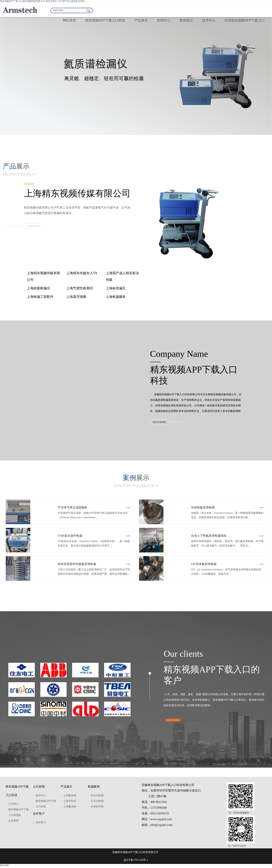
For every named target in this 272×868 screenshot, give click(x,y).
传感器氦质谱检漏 (227, 510)
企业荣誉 (13, 825)
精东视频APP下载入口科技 (105, 20)
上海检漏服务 (116, 297)
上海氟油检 (70, 811)
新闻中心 (164, 20)
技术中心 (209, 20)
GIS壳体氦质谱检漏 (227, 567)
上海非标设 (70, 805)
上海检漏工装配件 (40, 297)
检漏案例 (94, 791)
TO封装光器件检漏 (94, 538)
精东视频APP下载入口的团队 (18, 816)
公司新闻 (39, 791)
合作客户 (39, 818)
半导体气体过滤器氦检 (94, 510)
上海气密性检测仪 (80, 288)
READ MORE (33, 226)
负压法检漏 (97, 800)
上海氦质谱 (70, 800)
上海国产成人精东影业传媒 (122, 276)
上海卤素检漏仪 (38, 288)
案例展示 (186, 20)
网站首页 (69, 20)
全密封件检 (97, 811)
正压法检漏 (97, 805)
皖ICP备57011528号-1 (136, 864)
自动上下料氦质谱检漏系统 (227, 538)
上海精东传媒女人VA (82, 273)
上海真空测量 (76, 297)
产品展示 (141, 20)
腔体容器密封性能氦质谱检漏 (94, 567)
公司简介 (13, 808)
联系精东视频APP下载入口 (245, 20)
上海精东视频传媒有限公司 (43, 276)
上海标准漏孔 (116, 288)
